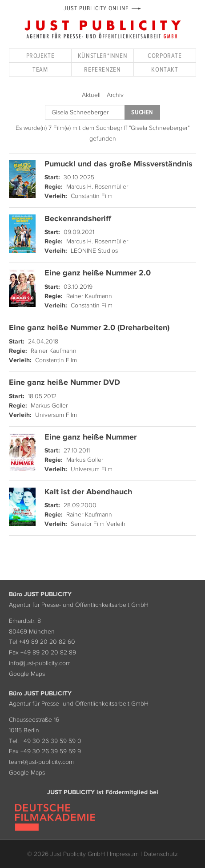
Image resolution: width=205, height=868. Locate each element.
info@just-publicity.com (40, 663)
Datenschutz (161, 854)
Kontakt (165, 69)
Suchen (142, 112)
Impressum (124, 854)
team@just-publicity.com (41, 762)
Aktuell (91, 95)
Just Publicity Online (96, 8)
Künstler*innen (102, 55)
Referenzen (102, 69)
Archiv (115, 95)
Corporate (165, 55)
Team (40, 69)
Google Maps (27, 674)
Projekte (40, 55)
